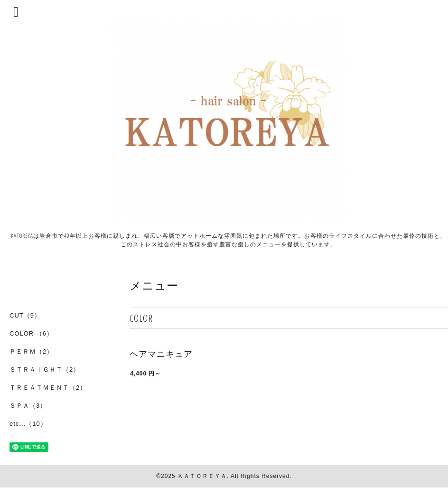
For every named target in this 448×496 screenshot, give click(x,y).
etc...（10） (28, 424)
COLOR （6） (31, 333)
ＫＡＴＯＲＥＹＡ (202, 476)
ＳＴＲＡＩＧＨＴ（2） (45, 370)
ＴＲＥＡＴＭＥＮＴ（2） (48, 388)
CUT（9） (25, 315)
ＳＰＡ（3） (28, 406)
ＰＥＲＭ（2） (31, 351)
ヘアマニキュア (161, 354)
